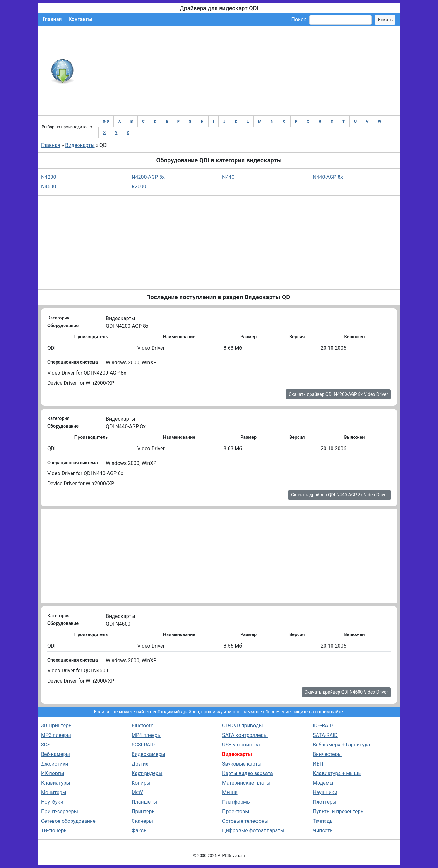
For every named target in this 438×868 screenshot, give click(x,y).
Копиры (141, 783)
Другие (140, 764)
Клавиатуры (56, 783)
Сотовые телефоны (245, 821)
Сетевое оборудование (68, 821)
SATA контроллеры (245, 735)
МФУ (137, 792)
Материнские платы (246, 783)
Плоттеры (325, 802)
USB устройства (241, 745)
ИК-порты (52, 773)
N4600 (48, 187)
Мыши (230, 792)
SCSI (46, 745)
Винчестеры (327, 754)
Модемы (323, 783)
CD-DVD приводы (243, 726)
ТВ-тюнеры (54, 831)
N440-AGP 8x (328, 177)
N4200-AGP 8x (148, 177)
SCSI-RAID (143, 745)
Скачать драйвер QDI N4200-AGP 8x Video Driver (338, 394)
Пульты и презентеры (339, 812)
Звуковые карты (242, 764)
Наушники (325, 792)
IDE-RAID (323, 726)
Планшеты (144, 802)
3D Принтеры (57, 726)
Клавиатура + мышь (337, 773)
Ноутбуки (52, 802)
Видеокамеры (148, 754)
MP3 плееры (56, 735)
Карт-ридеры (147, 773)
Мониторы (54, 792)
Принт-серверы (59, 812)
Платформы (236, 802)
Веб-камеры (55, 754)
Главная (52, 19)
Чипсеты (323, 831)
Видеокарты (80, 145)
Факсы (140, 831)
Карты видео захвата (248, 773)
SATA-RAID (325, 735)
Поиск (299, 20)
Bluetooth (143, 726)
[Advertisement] (240, 71)
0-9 (106, 121)
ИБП (318, 764)
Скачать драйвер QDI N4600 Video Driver (346, 692)
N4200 (48, 177)
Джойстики (55, 764)
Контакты (80, 19)
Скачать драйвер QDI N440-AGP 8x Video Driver (339, 495)
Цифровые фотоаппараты (253, 831)
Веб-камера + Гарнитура (342, 745)
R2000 (139, 187)
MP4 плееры (147, 735)
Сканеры (142, 821)
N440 (228, 177)
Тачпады (323, 821)
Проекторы (236, 812)
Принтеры (144, 812)
